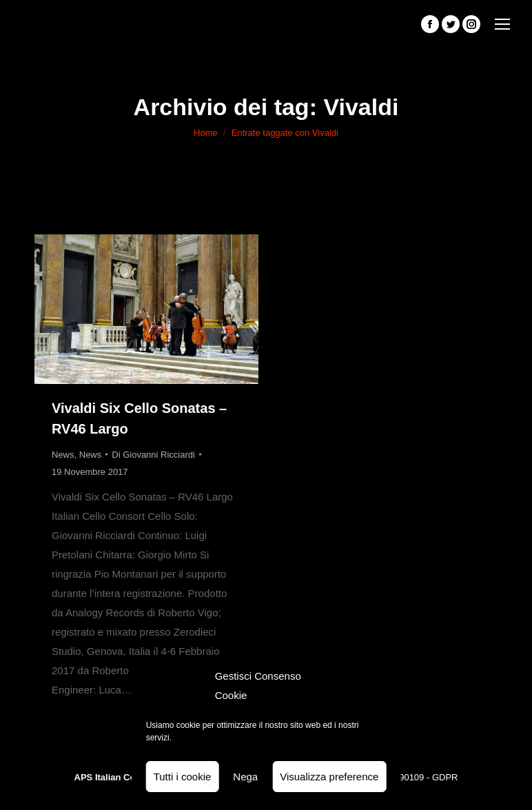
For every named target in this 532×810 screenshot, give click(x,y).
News (63, 455)
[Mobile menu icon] (502, 24)
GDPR (445, 777)
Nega (245, 777)
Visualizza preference (329, 777)
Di (153, 455)
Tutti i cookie (183, 777)
